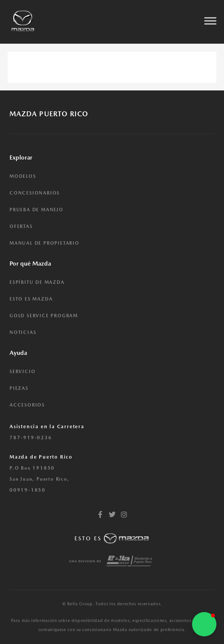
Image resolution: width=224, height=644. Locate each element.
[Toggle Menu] (210, 21)
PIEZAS (19, 388)
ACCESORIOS (27, 405)
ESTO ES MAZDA (31, 299)
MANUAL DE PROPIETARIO (44, 243)
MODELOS (23, 176)
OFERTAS (21, 226)
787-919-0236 (31, 438)
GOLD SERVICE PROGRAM (44, 316)
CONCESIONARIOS (35, 193)
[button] (204, 624)
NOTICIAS (23, 332)
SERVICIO (22, 372)
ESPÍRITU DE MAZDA (37, 282)
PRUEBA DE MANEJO (37, 210)
